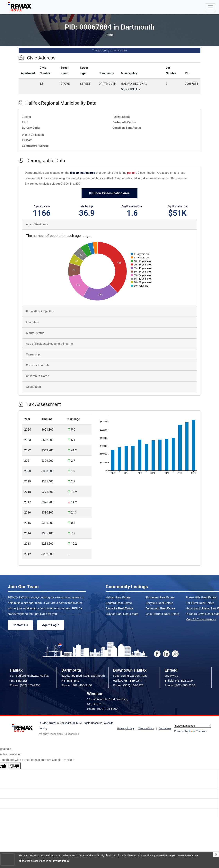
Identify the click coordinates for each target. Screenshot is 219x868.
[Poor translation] (14, 766)
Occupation (33, 387)
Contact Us (20, 625)
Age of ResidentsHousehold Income (49, 344)
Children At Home (37, 376)
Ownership (33, 354)
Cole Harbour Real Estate (162, 614)
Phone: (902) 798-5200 (102, 709)
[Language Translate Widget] (193, 726)
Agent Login (51, 625)
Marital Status (35, 333)
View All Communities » (201, 619)
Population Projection (40, 311)
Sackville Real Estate (119, 608)
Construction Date (38, 365)
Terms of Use (146, 728)
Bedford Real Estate (119, 603)
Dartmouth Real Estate (161, 608)
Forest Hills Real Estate (201, 597)
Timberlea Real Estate (160, 597)
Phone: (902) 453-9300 (25, 685)
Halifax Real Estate (118, 597)
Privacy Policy (61, 861)
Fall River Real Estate (200, 603)
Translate (198, 731)
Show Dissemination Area (109, 193)
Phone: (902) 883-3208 (180, 685)
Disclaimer (165, 728)
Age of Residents (37, 224)
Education (33, 322)
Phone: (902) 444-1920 (128, 685)
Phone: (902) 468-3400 (77, 685)
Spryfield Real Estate (159, 603)
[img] (216, 855)
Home (109, 35)
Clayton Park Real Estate (122, 614)
